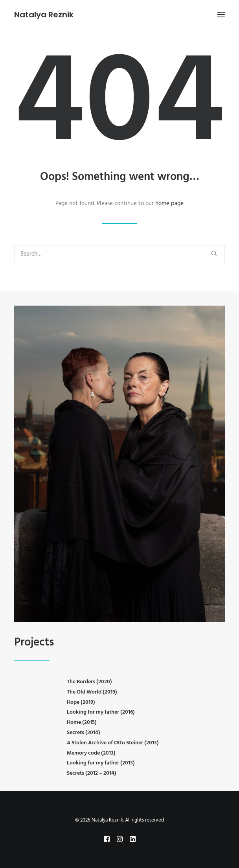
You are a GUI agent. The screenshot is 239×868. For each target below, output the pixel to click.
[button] (221, 15)
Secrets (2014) (84, 733)
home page (169, 204)
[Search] (119, 254)
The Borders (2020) (89, 682)
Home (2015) (82, 722)
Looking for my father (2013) (101, 763)
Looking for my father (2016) (101, 712)
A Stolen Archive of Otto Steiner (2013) (113, 743)
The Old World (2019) (92, 692)
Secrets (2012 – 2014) (92, 773)
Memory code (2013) (91, 753)
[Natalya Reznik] (44, 15)
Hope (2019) (81, 702)
